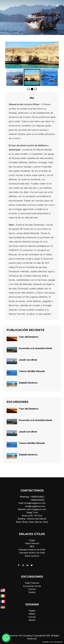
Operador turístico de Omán (32, 553)
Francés (32, 617)
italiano (32, 614)
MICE (32, 546)
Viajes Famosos (32, 543)
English (32, 611)
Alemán (32, 620)
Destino (32, 592)
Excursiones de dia (32, 586)
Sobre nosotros (32, 556)
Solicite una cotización (53, 642)
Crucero (32, 589)
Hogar (32, 540)
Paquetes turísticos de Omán (32, 550)
